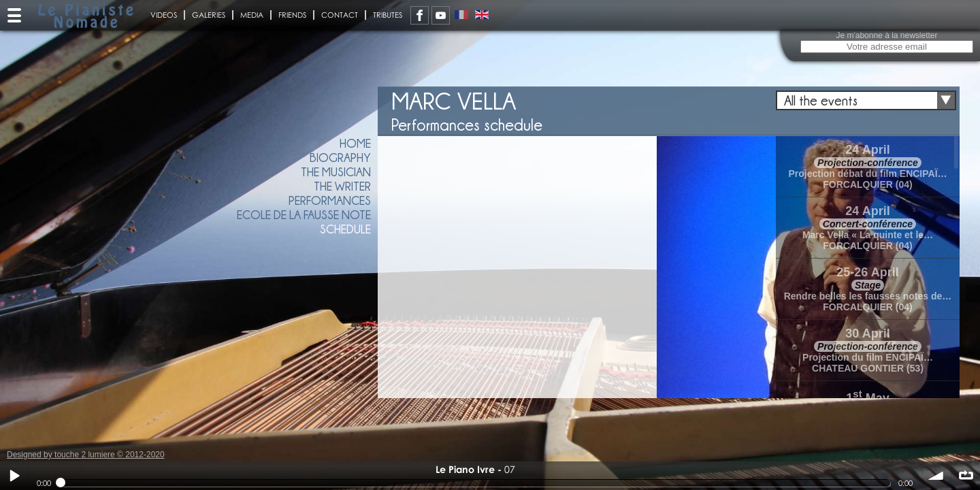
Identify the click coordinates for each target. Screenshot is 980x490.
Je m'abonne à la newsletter (886, 35)
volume (936, 476)
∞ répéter (966, 476)
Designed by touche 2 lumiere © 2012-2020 (86, 455)
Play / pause (14, 476)
